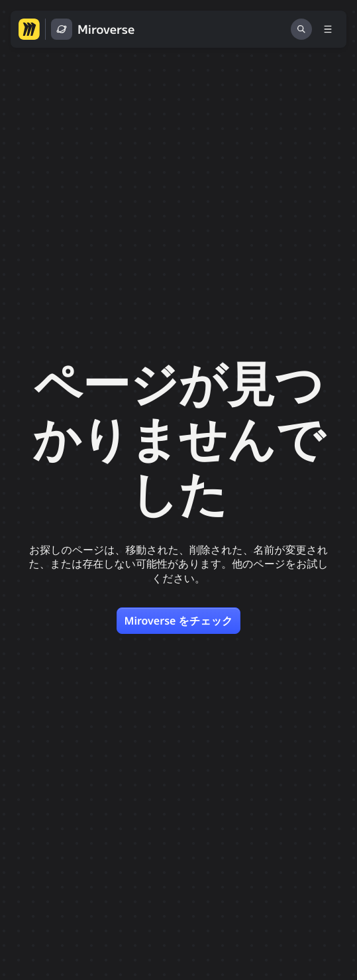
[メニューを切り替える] (328, 29)
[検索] (301, 29)
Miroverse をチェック (179, 621)
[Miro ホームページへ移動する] (29, 29)
